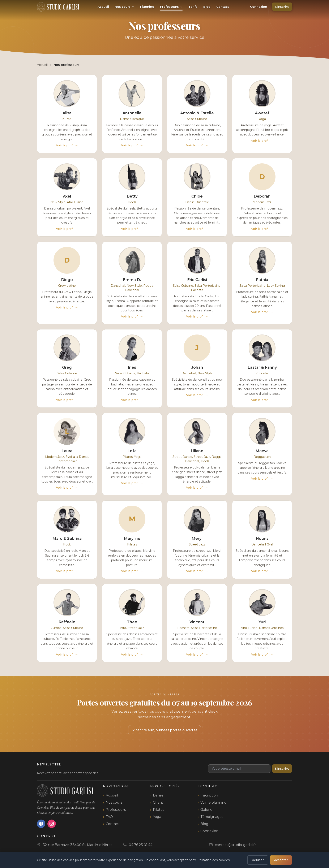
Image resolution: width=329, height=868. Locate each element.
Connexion (259, 7)
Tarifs (193, 7)
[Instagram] (52, 824)
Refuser (258, 860)
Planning (147, 7)
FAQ (109, 817)
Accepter (281, 860)
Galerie (206, 810)
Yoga (157, 817)
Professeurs (171, 7)
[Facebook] (41, 824)
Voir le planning (213, 802)
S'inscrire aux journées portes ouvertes (165, 730)
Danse (158, 795)
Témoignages (212, 817)
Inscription (209, 795)
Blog (207, 7)
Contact (223, 7)
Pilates (159, 810)
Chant (158, 802)
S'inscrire (282, 7)
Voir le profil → (67, 145)
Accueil (103, 7)
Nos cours (125, 7)
